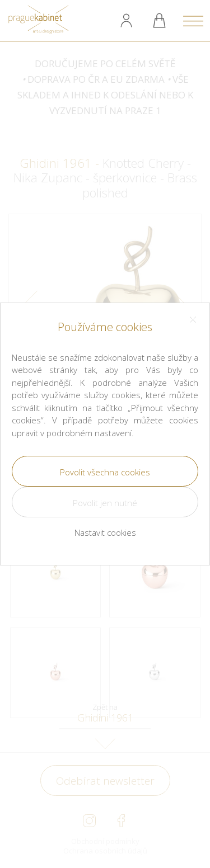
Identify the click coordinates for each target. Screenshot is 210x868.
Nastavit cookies (105, 532)
